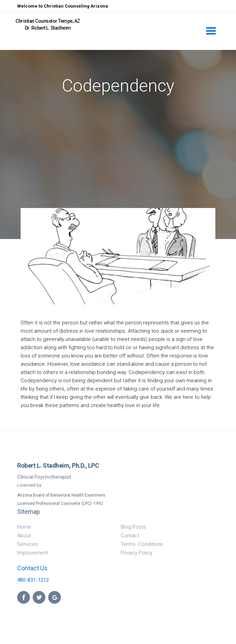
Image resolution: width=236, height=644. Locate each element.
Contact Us (32, 568)
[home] (106, 22)
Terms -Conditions (142, 544)
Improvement (33, 553)
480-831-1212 (33, 580)
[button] (211, 31)
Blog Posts (133, 527)
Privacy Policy (137, 553)
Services (28, 544)
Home (24, 527)
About (24, 536)
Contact (130, 536)
